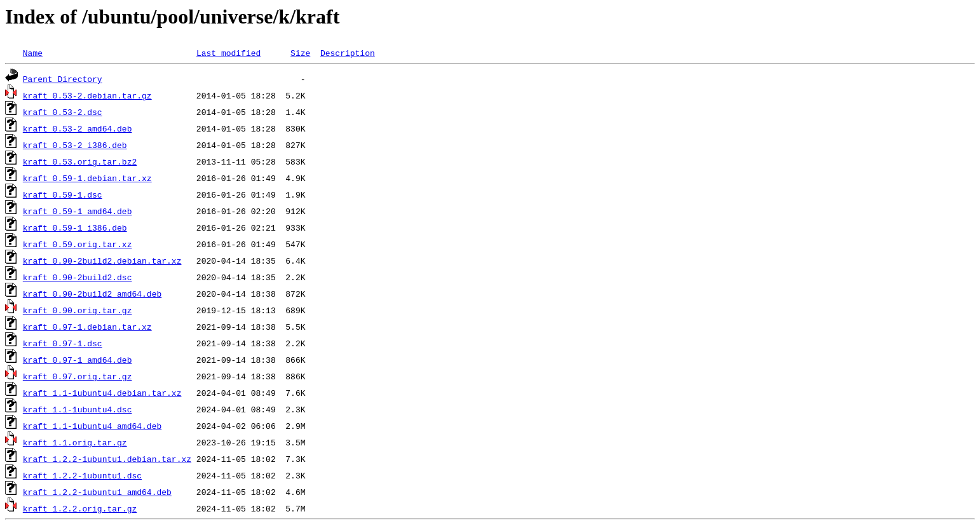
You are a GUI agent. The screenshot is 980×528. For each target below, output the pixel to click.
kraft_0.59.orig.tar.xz (78, 244)
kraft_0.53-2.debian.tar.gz (87, 95)
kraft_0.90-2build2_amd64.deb (92, 294)
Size (300, 53)
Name (33, 53)
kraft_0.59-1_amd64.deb (78, 211)
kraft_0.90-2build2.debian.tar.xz (102, 261)
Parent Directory (63, 79)
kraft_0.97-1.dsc (63, 343)
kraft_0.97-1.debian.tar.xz (87, 327)
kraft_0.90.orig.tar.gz (78, 310)
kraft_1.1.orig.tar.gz (75, 442)
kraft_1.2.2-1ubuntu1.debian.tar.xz (107, 459)
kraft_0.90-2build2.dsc (78, 277)
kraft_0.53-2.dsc (63, 112)
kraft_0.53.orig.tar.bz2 (80, 161)
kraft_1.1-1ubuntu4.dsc (78, 409)
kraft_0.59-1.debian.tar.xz (87, 178)
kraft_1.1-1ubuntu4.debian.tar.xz (102, 393)
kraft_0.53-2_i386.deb (75, 145)
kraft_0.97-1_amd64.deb (78, 360)
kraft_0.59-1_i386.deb (75, 227)
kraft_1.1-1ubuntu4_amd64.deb (92, 426)
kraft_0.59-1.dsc (63, 194)
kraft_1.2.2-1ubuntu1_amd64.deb (97, 492)
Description (348, 53)
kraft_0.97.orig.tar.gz (78, 376)
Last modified (228, 53)
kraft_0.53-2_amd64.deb (78, 128)
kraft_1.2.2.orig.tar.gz (80, 508)
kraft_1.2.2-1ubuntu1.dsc (82, 475)
